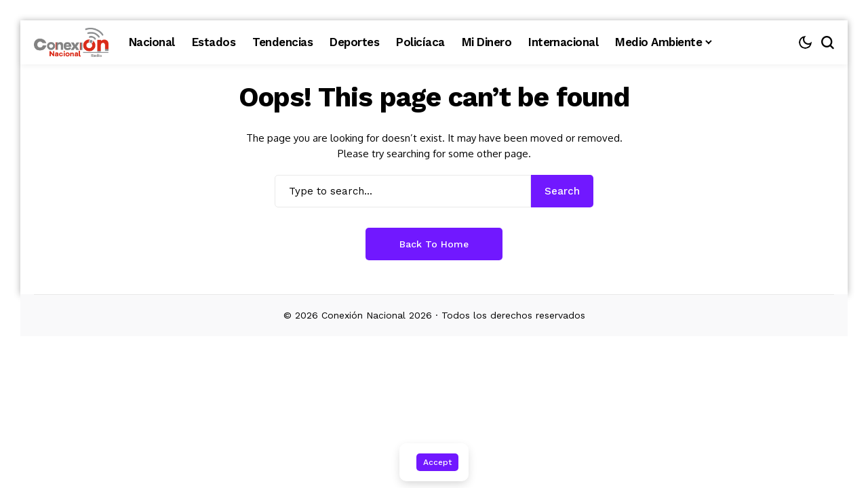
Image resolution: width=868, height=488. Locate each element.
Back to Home (434, 244)
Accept (437, 462)
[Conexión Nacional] (71, 43)
